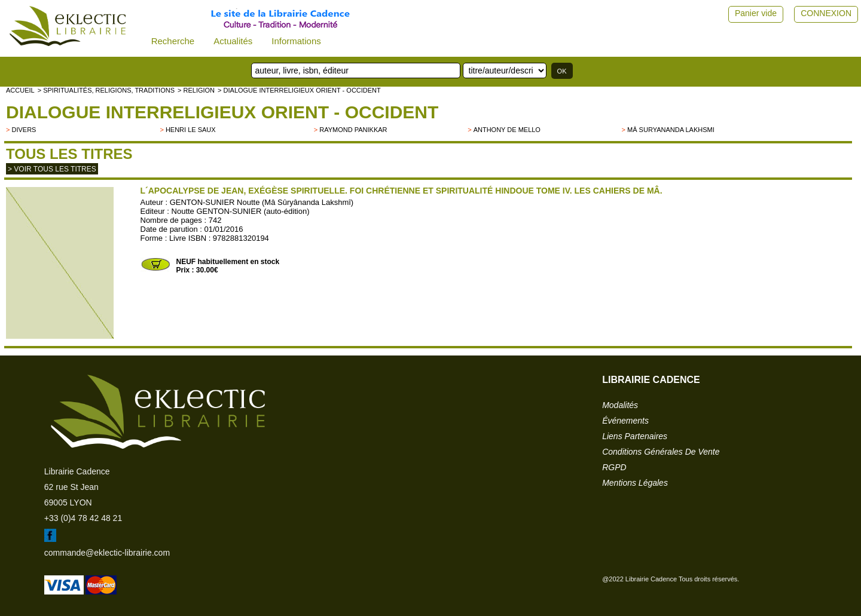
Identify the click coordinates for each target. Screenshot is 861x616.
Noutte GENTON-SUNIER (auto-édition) (241, 211)
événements (625, 421)
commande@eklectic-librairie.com (107, 553)
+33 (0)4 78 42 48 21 (83, 518)
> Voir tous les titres (52, 169)
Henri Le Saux (191, 130)
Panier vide (756, 13)
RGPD (614, 467)
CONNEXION (826, 13)
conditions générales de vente (661, 452)
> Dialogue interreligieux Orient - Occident (299, 90)
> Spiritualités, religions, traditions (106, 90)
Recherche (173, 41)
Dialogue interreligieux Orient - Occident (222, 112)
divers (24, 130)
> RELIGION (196, 90)
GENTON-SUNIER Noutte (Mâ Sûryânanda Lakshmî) (262, 202)
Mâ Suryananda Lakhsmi (671, 130)
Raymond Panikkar (353, 130)
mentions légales (635, 483)
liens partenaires (635, 436)
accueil (20, 90)
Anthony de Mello (507, 130)
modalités (620, 405)
